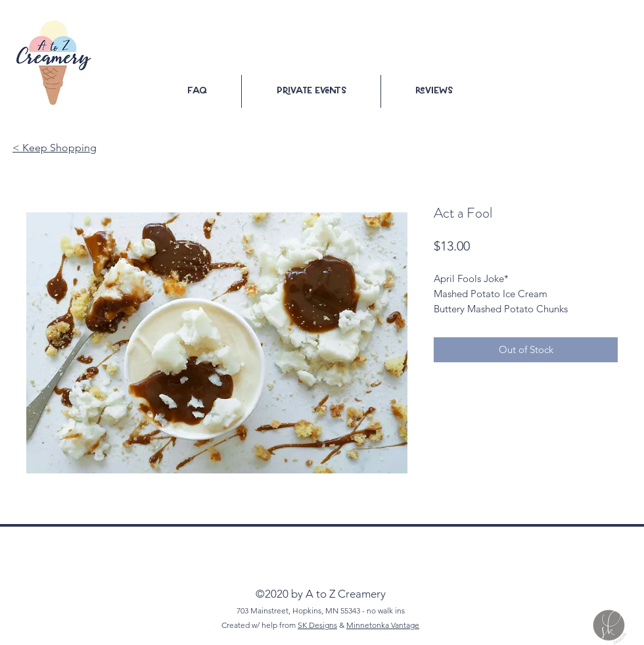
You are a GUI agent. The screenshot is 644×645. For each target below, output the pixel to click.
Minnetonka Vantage (383, 625)
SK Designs (317, 625)
